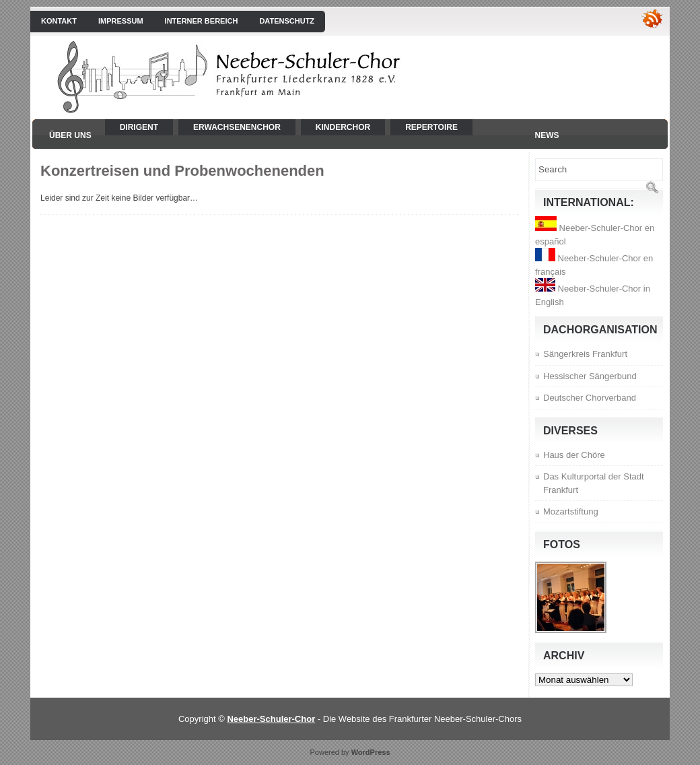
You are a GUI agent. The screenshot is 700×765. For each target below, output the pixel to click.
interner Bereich (202, 21)
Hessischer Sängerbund (590, 376)
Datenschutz (287, 21)
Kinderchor (343, 127)
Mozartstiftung (571, 511)
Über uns (70, 135)
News (547, 135)
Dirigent (139, 127)
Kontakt (59, 21)
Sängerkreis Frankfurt (585, 354)
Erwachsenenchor (237, 127)
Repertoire (431, 127)
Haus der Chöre (574, 455)
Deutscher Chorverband (590, 398)
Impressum (121, 21)
